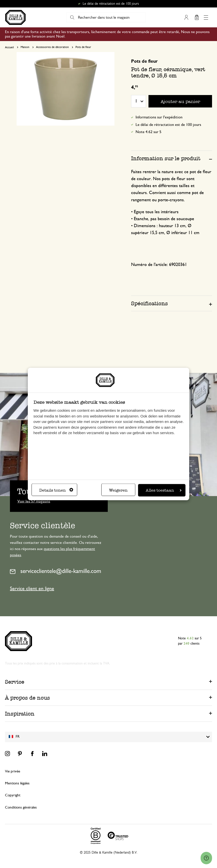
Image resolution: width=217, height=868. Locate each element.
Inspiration (20, 714)
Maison (25, 47)
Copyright (13, 795)
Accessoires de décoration (52, 47)
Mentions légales (17, 783)
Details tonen (56, 490)
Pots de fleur (83, 47)
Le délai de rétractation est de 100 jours (111, 4)
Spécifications (149, 303)
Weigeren (118, 490)
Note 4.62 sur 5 (148, 132)
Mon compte (186, 17)
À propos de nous (27, 698)
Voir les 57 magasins (34, 501)
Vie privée (13, 771)
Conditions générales (21, 807)
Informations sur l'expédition (159, 117)
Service (15, 682)
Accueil (9, 47)
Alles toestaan (164, 490)
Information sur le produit (166, 158)
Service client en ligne (32, 589)
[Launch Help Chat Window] (206, 858)
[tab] (172, 158)
